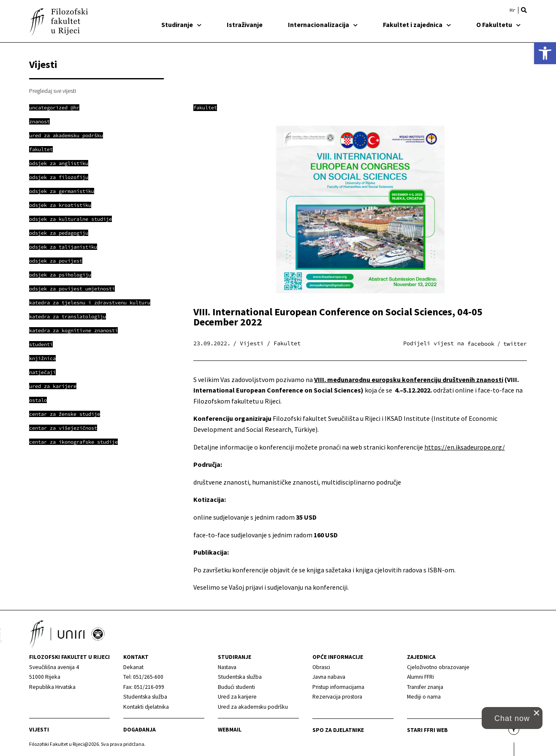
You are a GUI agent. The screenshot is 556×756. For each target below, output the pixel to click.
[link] (545, 53)
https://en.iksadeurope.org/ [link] (465, 447)
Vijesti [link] (39, 730)
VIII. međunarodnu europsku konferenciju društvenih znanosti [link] (409, 379)
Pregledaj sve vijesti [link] (53, 91)
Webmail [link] (230, 730)
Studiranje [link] (181, 24)
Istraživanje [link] (245, 24)
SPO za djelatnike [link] (338, 730)
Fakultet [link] (205, 107)
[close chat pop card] (537, 713)
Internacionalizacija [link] (323, 24)
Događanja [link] (140, 730)
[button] (524, 10)
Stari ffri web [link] (427, 730)
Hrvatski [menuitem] (513, 10)
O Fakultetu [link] (498, 24)
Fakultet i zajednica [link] (417, 24)
